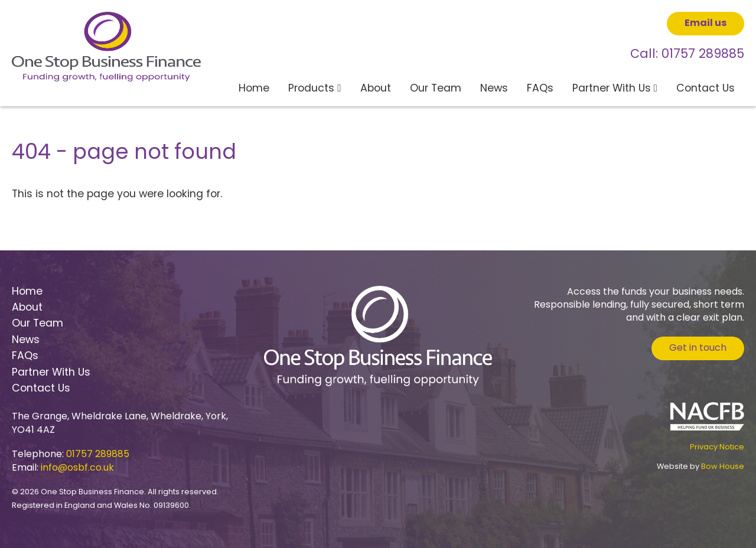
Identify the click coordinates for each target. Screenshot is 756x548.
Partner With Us (612, 89)
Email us (706, 24)
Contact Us (706, 89)
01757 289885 (703, 55)
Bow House (723, 467)
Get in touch (698, 348)
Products (311, 89)
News (494, 89)
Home (254, 89)
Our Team (436, 89)
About (376, 89)
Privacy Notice (717, 447)
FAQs (540, 89)
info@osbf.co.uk (77, 468)
